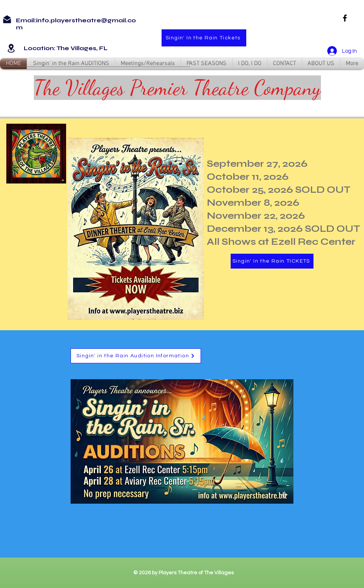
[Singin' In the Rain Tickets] (204, 38)
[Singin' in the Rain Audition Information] (136, 356)
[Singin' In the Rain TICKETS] (272, 261)
